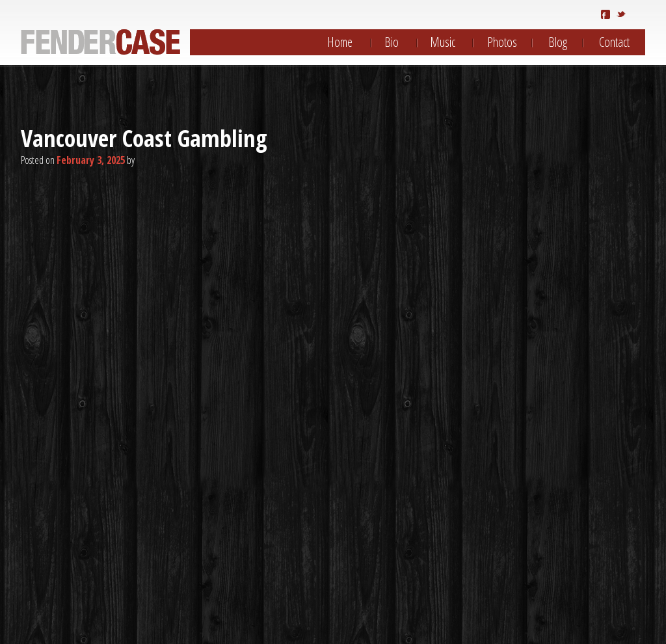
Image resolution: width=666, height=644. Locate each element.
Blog (558, 42)
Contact (614, 42)
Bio (392, 42)
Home (340, 42)
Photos (502, 42)
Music (443, 42)
